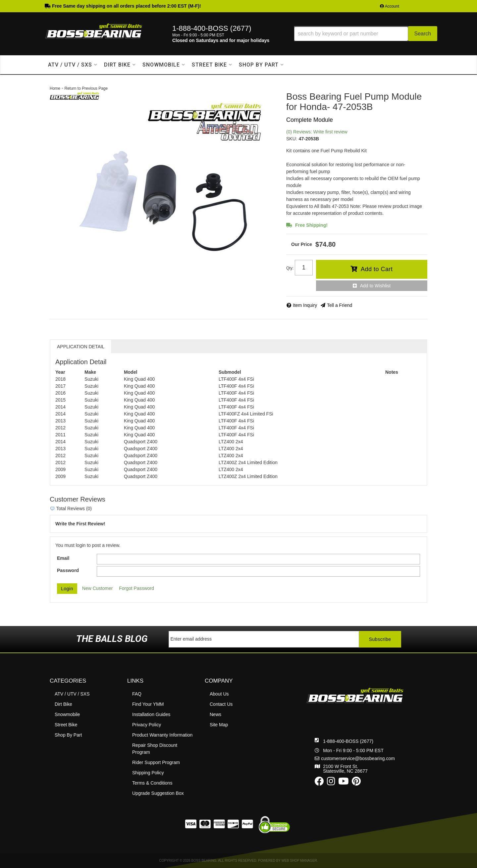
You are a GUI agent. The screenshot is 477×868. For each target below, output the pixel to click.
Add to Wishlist (375, 286)
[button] (366, 34)
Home (55, 88)
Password (68, 570)
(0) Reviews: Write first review (317, 132)
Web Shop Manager (299, 861)
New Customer (98, 588)
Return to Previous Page (86, 88)
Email (63, 558)
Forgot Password (136, 588)
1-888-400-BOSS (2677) (348, 741)
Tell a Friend (340, 305)
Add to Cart (377, 269)
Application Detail (81, 347)
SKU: (292, 139)
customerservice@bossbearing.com (358, 758)
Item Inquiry (305, 305)
